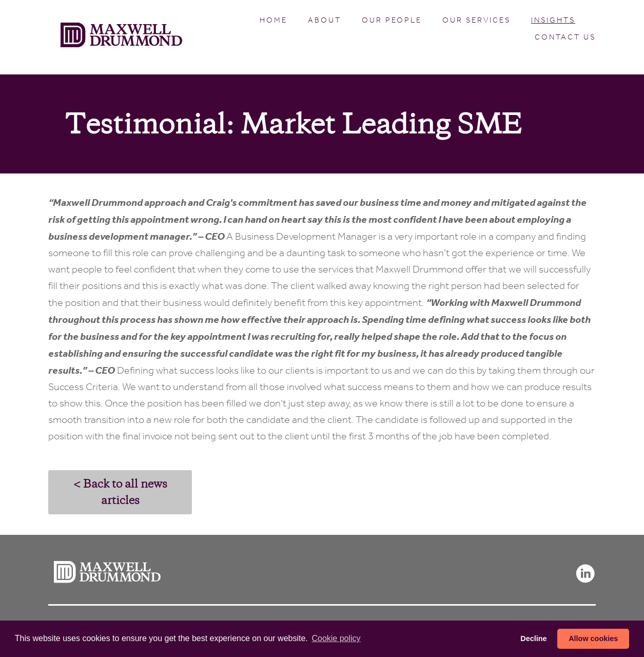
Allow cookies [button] (593, 639)
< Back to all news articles (120, 492)
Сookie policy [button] (336, 638)
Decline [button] (533, 639)
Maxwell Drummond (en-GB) (121, 37)
